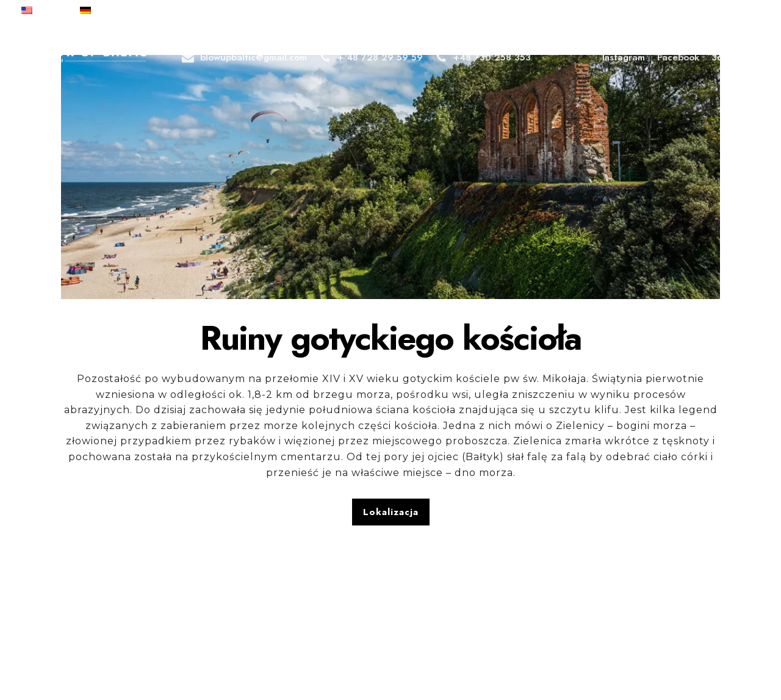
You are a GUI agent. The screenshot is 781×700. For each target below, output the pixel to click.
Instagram (624, 57)
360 (722, 57)
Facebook (678, 57)
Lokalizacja (391, 512)
